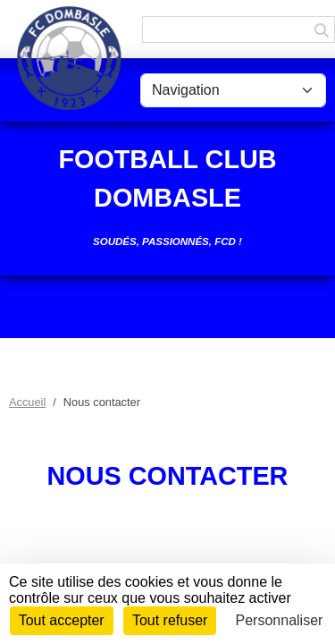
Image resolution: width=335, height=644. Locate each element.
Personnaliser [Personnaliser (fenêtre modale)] (280, 620)
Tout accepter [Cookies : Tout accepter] (62, 620)
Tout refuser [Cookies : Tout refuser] (170, 620)
